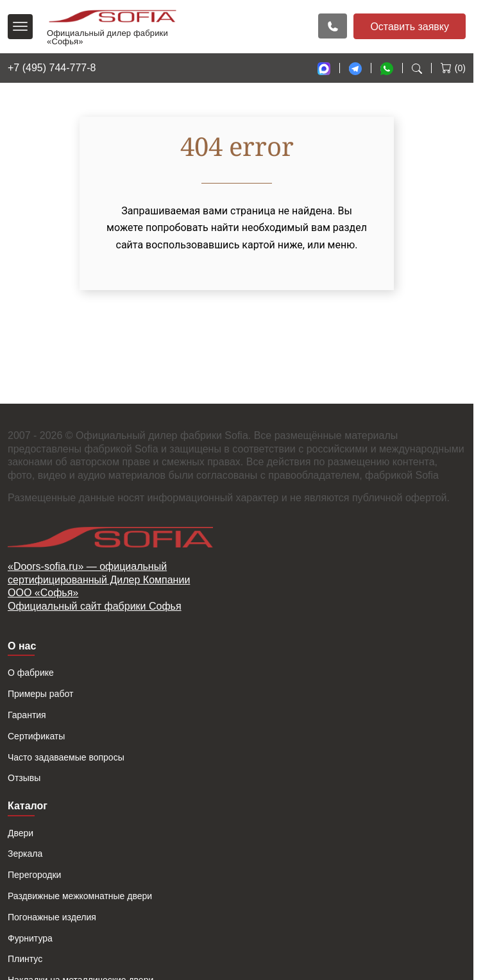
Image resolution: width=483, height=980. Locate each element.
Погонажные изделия (52, 917)
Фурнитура (30, 938)
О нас (22, 646)
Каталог (28, 806)
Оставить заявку (410, 27)
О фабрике (31, 673)
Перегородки (34, 875)
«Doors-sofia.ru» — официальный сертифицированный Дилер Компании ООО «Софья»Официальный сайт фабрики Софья (99, 586)
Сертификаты (36, 736)
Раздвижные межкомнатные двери (80, 896)
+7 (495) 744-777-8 (52, 68)
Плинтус (25, 959)
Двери (21, 833)
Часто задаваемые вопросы (66, 757)
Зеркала (25, 854)
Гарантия (27, 715)
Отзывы (24, 778)
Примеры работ (40, 694)
